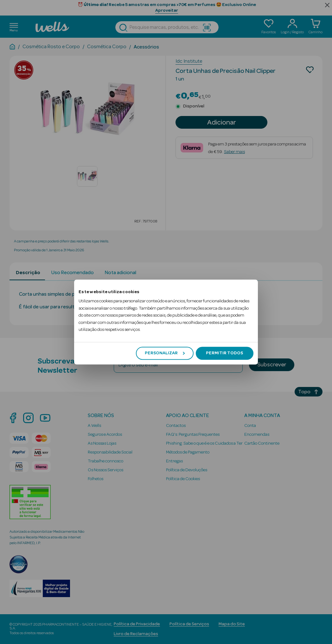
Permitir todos (224, 353)
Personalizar (165, 353)
